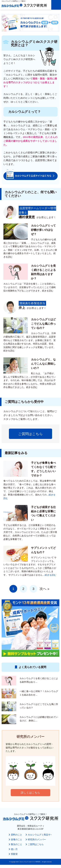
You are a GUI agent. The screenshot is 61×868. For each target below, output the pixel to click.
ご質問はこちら (30, 434)
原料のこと (17, 835)
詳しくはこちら (30, 793)
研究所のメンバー (37, 840)
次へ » (45, 589)
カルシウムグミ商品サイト (41, 835)
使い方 (14, 849)
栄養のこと (17, 840)
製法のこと (17, 844)
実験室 (14, 854)
